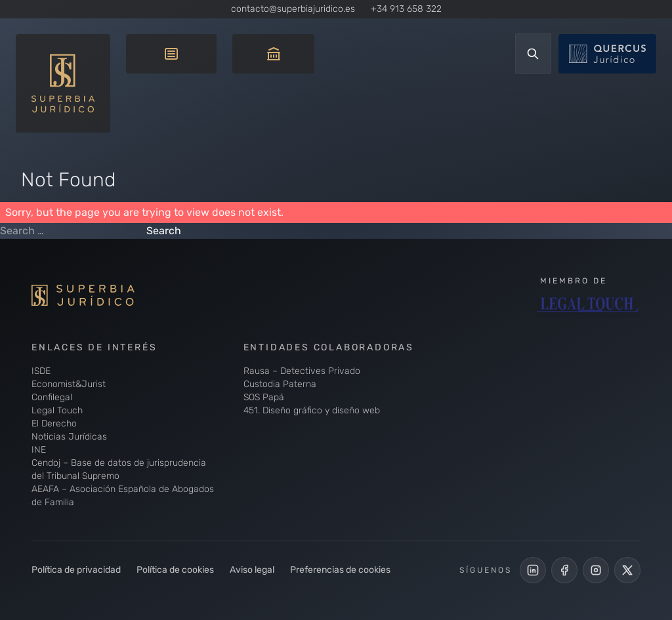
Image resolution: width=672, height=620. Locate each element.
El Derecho (54, 424)
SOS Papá (264, 397)
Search (164, 231)
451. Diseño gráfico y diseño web (312, 410)
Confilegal (52, 397)
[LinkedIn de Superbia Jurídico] (533, 570)
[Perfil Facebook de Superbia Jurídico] (564, 570)
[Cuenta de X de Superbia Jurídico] (627, 570)
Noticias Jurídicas (69, 437)
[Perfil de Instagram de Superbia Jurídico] (596, 570)
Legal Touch (57, 410)
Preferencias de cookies (340, 570)
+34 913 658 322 (406, 9)
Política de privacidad (76, 570)
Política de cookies (175, 570)
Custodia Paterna (280, 384)
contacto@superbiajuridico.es (293, 9)
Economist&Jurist (69, 384)
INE (39, 450)
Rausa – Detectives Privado (302, 371)
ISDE (41, 371)
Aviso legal (252, 570)
